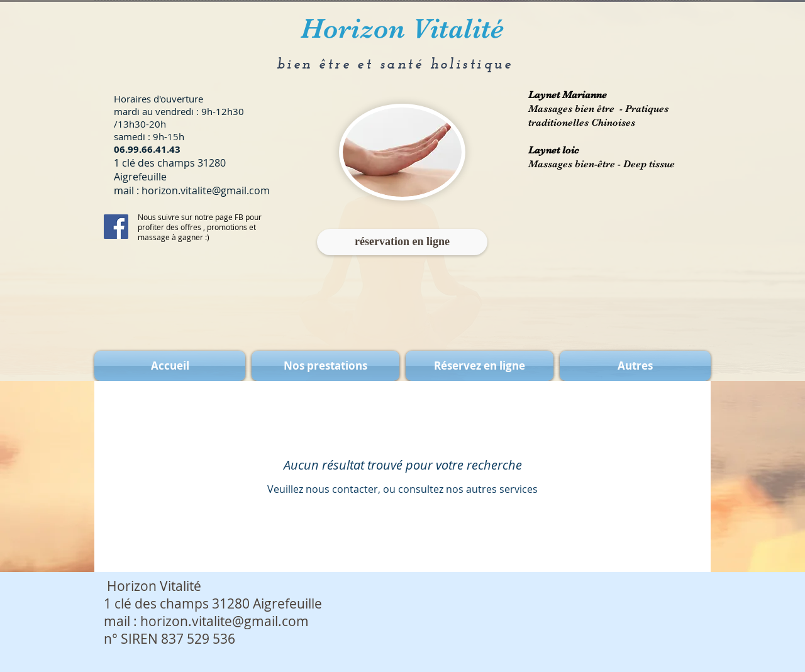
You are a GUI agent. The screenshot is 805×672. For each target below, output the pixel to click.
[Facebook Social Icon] (116, 227)
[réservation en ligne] (402, 242)
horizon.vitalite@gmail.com (206, 190)
